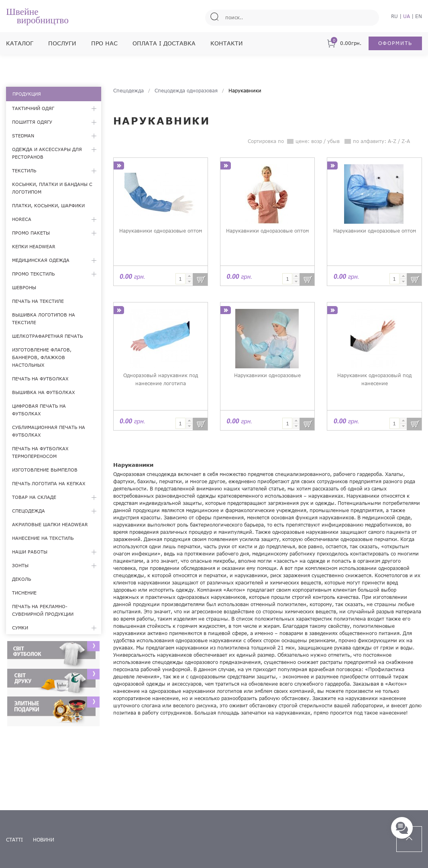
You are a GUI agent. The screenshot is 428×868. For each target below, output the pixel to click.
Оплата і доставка (164, 43)
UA (407, 16)
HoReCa (22, 219)
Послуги (62, 43)
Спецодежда (29, 511)
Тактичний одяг (33, 108)
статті (14, 840)
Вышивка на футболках (44, 392)
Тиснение (24, 593)
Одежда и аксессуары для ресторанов (47, 153)
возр (317, 141)
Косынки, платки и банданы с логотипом (52, 188)
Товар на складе (34, 497)
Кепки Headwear (34, 246)
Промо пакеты (31, 233)
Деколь (21, 579)
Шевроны (24, 287)
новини (44, 840)
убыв (333, 141)
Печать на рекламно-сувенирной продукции (43, 610)
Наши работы (30, 552)
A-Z (392, 141)
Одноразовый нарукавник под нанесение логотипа (161, 379)
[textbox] (180, 279)
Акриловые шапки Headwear (50, 524)
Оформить (395, 43)
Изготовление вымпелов (45, 470)
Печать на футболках (40, 379)
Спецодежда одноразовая (186, 91)
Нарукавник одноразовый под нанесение (374, 379)
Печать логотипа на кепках (49, 483)
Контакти (227, 43)
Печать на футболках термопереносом (40, 452)
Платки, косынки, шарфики (48, 205)
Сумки (20, 628)
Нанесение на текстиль (43, 538)
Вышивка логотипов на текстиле (44, 319)
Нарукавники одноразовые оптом (161, 231)
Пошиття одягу (32, 122)
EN (419, 16)
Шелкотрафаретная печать (47, 336)
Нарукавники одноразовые (267, 375)
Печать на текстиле (38, 301)
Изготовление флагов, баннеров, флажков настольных (42, 357)
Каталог (20, 43)
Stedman (23, 136)
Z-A (406, 141)
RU (394, 16)
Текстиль (24, 171)
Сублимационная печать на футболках (49, 431)
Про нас (104, 43)
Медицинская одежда (41, 260)
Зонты (20, 565)
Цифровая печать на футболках (39, 410)
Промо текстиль (33, 274)
